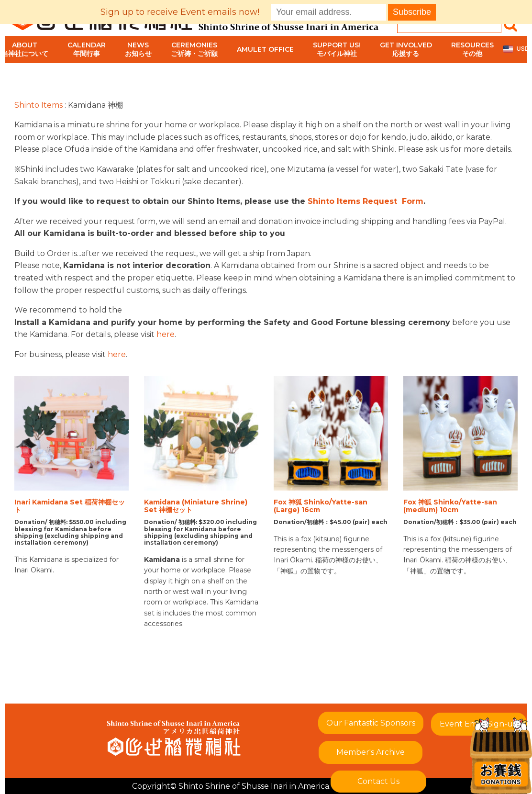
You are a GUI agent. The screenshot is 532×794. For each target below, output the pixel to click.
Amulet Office (265, 49)
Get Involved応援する (406, 49)
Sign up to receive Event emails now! (180, 12)
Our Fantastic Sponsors (371, 723)
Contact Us (378, 781)
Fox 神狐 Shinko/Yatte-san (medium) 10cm (450, 506)
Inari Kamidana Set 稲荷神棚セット (70, 506)
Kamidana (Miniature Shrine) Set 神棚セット (196, 506)
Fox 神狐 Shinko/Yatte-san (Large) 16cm (321, 506)
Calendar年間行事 (87, 49)
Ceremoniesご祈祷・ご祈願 (194, 49)
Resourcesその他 (472, 49)
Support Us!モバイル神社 (337, 49)
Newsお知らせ (138, 49)
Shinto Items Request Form (366, 201)
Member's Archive (371, 752)
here (166, 334)
